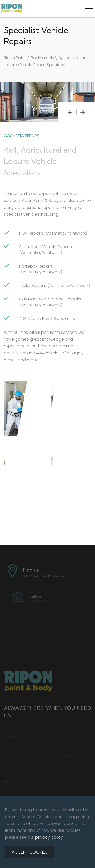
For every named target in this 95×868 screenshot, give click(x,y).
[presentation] (70, 112)
